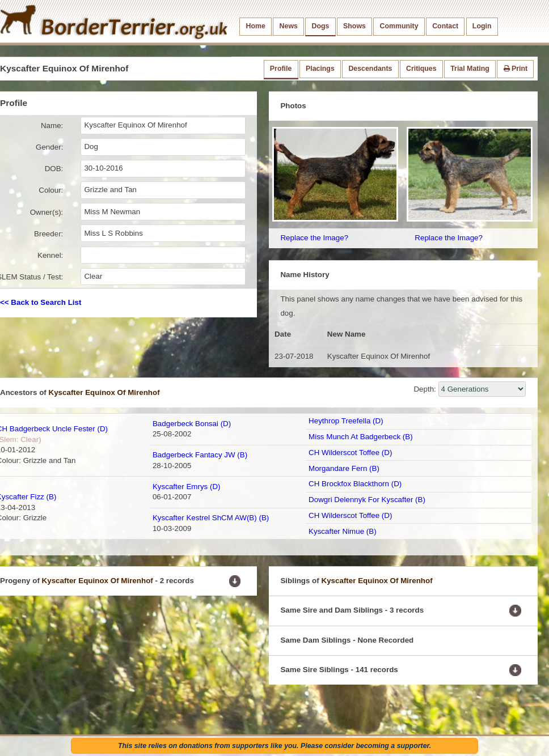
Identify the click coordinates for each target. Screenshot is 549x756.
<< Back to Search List (41, 302)
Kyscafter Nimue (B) (343, 531)
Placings (320, 69)
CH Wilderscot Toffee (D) (350, 453)
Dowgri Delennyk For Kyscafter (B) (367, 500)
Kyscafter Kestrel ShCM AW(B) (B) (211, 518)
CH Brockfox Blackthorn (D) (355, 484)
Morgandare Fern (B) (344, 468)
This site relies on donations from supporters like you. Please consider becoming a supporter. (274, 746)
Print (516, 69)
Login (482, 26)
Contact (445, 26)
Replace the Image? (314, 238)
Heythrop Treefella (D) (346, 421)
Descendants (370, 69)
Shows (354, 26)
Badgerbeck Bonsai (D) (192, 424)
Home (256, 26)
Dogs (321, 26)
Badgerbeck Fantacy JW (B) (200, 455)
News (289, 26)
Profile (281, 69)
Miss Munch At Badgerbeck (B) (361, 437)
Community (399, 26)
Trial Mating (470, 69)
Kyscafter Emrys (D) (187, 487)
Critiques (421, 69)
